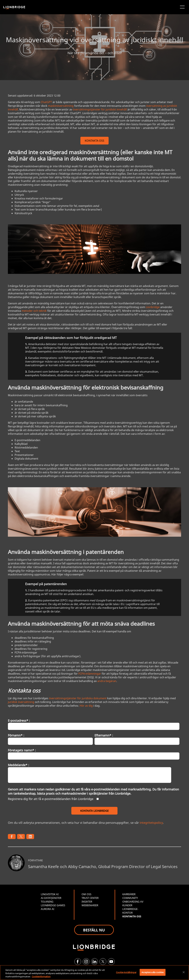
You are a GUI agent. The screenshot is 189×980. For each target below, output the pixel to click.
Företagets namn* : (22, 750)
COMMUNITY (130, 898)
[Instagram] (86, 962)
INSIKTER (87, 902)
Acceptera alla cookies (153, 972)
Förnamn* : (16, 735)
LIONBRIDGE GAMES (53, 905)
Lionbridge (153, 307)
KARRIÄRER (129, 894)
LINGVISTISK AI (50, 894)
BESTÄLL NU (94, 930)
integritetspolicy (151, 823)
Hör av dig (86, 706)
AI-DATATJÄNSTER (51, 898)
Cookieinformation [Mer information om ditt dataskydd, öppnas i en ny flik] (41, 976)
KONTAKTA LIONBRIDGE (94, 811)
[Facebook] (78, 962)
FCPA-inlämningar (90, 674)
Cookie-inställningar (126, 972)
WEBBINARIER (90, 905)
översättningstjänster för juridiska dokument (78, 698)
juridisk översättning (21, 702)
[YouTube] (111, 962)
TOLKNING (47, 902)
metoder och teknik (34, 311)
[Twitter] (103, 962)
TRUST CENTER (90, 898)
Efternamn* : (104, 735)
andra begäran (107, 681)
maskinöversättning (61, 106)
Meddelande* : (18, 765)
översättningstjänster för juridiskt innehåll (100, 109)
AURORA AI (48, 909)
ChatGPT (46, 102)
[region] (94, 973)
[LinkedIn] (94, 962)
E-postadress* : (19, 721)
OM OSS (86, 894)
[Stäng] (184, 972)
